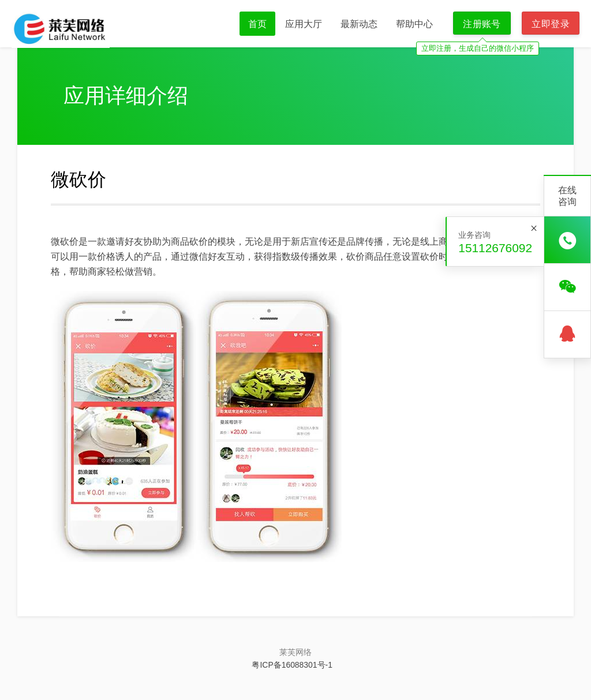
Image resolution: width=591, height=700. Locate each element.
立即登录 (551, 24)
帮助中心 (414, 24)
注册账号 (482, 24)
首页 (257, 24)
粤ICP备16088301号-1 (292, 665)
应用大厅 (304, 24)
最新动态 (359, 24)
